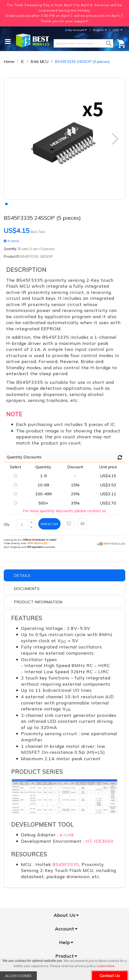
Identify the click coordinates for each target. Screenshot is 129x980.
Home (9, 61)
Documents (27, 588)
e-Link (67, 835)
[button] (6, 203)
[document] (64, 969)
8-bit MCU (40, 61)
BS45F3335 (66, 864)
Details (22, 575)
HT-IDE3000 (100, 841)
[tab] (64, 575)
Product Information (38, 602)
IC (22, 61)
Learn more (106, 966)
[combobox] (83, 43)
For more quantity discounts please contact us (64, 511)
